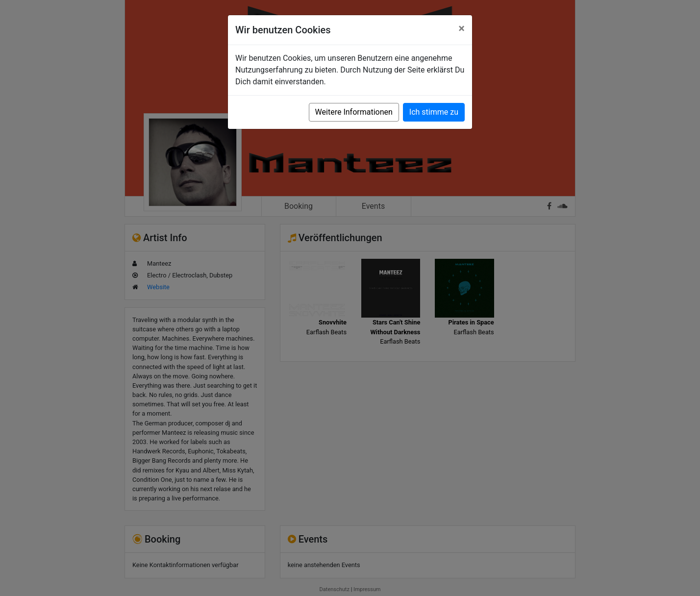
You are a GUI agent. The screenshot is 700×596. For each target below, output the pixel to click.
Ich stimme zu (434, 112)
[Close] (462, 28)
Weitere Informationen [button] (354, 112)
